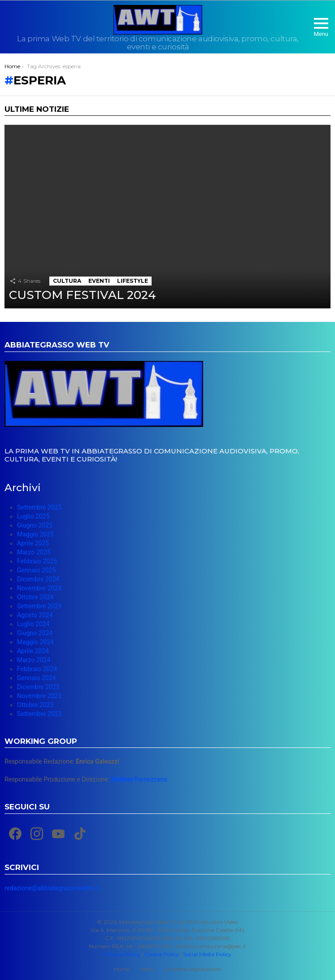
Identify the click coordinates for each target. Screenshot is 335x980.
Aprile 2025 (33, 543)
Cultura (67, 281)
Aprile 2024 (33, 651)
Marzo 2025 (34, 552)
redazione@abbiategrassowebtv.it (52, 888)
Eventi (99, 281)
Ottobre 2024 (35, 597)
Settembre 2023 (39, 714)
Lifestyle (133, 281)
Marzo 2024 (34, 660)
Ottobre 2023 (35, 705)
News (147, 969)
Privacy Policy (122, 954)
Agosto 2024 (35, 615)
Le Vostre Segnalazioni (193, 969)
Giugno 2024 (35, 633)
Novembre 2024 (39, 588)
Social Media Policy (207, 954)
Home (122, 969)
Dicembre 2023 (38, 687)
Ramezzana (139, 779)
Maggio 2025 (35, 534)
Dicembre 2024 (38, 579)
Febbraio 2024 (37, 669)
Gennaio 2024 (36, 678)
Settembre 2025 (39, 507)
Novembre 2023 (39, 696)
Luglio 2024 (33, 624)
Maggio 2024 (35, 642)
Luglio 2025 (33, 516)
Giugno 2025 (35, 525)
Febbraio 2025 (37, 561)
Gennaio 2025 (36, 570)
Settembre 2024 (39, 606)
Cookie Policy (162, 954)
